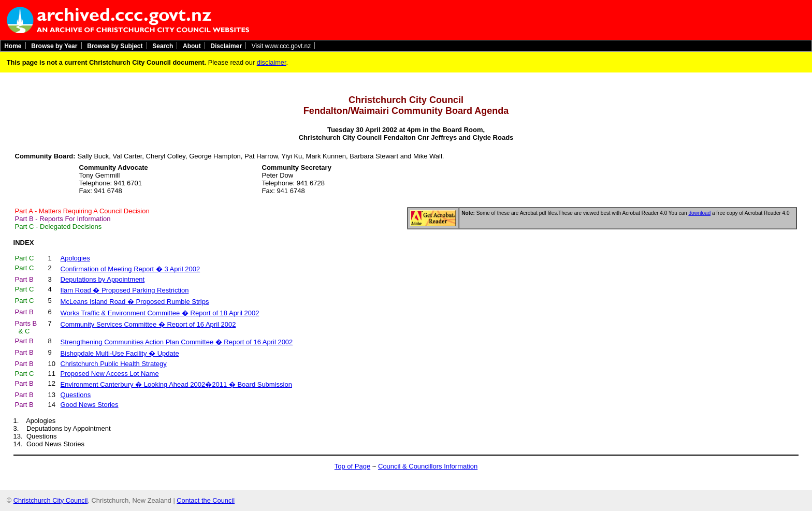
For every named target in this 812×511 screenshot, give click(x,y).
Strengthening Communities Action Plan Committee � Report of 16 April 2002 (177, 342)
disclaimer (272, 62)
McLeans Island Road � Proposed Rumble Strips (135, 302)
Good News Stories (90, 405)
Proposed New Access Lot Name (110, 374)
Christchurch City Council (51, 500)
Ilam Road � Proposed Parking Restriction (125, 290)
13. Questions (35, 436)
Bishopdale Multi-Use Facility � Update (120, 353)
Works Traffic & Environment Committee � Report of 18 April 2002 (160, 313)
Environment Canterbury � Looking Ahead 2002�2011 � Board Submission (176, 384)
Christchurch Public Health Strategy (114, 364)
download (699, 213)
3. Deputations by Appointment (62, 428)
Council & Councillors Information (428, 466)
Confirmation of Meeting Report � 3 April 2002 (130, 269)
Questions (76, 395)
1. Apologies (35, 421)
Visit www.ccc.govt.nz (281, 46)
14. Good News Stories (49, 444)
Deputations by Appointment (103, 279)
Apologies (75, 258)
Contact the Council (206, 500)
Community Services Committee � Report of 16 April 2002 (148, 324)
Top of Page (352, 466)
